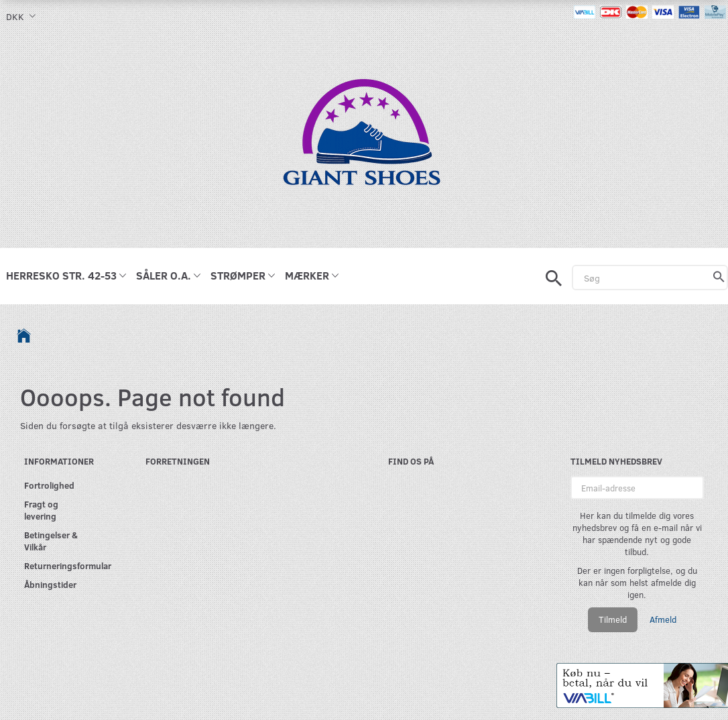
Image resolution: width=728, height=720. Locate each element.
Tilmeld (613, 619)
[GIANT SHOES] (364, 139)
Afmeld (663, 619)
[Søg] (719, 278)
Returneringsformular (57, 565)
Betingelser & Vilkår (51, 541)
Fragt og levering (41, 510)
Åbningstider (50, 584)
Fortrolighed (49, 485)
